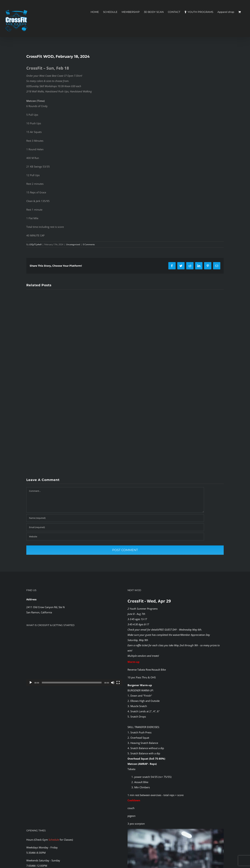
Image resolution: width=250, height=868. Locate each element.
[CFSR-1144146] (176, 830)
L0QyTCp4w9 (35, 244)
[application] (74, 659)
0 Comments (89, 244)
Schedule (54, 840)
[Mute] (113, 683)
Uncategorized (73, 244)
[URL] (115, 537)
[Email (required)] (115, 527)
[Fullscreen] (118, 683)
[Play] (31, 683)
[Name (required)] (115, 518)
